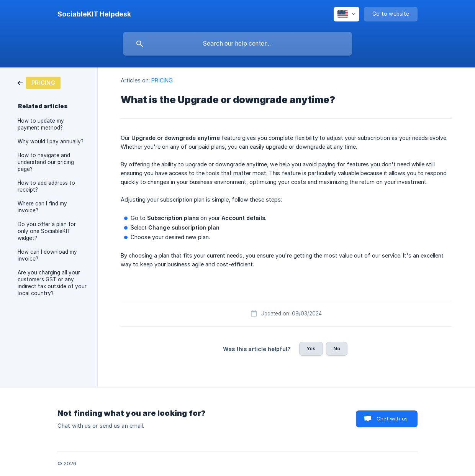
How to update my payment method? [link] (41, 124)
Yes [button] (311, 348)
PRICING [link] (162, 80)
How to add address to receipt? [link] (46, 186)
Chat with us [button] (392, 419)
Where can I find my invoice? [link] (42, 207)
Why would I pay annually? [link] (51, 141)
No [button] (337, 348)
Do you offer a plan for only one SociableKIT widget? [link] (47, 231)
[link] (39, 82)
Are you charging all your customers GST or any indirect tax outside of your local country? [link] (52, 283)
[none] (94, 14)
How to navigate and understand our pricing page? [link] (46, 162)
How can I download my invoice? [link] (47, 255)
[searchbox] (237, 44)
